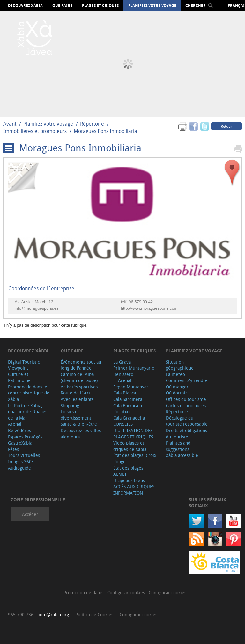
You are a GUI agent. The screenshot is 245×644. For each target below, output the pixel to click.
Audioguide (19, 468)
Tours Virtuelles (24, 455)
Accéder (30, 514)
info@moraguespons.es (37, 308)
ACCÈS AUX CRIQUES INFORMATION (134, 490)
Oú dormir (177, 393)
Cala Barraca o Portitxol (128, 409)
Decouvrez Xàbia (25, 6)
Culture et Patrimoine (19, 377)
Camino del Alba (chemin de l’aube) (79, 377)
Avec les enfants (77, 399)
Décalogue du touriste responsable (187, 421)
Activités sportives (79, 387)
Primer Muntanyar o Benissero (134, 371)
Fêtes (13, 449)
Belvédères (19, 430)
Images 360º (21, 462)
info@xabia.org (54, 615)
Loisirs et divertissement (76, 415)
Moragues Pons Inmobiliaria (105, 131)
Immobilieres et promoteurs (35, 131)
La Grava (122, 362)
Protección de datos (84, 593)
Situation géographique (180, 365)
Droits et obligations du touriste (186, 434)
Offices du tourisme (186, 399)
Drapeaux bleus (129, 480)
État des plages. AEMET (129, 471)
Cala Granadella (129, 418)
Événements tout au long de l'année (81, 365)
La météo (175, 374)
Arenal (15, 424)
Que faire (62, 6)
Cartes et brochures (186, 405)
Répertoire (92, 124)
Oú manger (177, 387)
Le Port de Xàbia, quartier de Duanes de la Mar (28, 412)
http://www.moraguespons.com (149, 308)
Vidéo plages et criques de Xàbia (130, 446)
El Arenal (122, 380)
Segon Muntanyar (131, 387)
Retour (226, 126)
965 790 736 (21, 615)
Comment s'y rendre (187, 380)
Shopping (70, 405)
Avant (10, 124)
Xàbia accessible (182, 455)
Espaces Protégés (25, 437)
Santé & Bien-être (79, 424)
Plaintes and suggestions (178, 446)
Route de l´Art (75, 393)
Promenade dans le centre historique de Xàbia (29, 393)
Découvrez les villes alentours (81, 434)
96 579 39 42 (141, 302)
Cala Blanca (125, 393)
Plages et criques (100, 6)
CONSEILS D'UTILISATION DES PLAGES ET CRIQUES (133, 430)
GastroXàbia (20, 443)
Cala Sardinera (128, 399)
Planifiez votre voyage (152, 6)
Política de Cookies (94, 615)
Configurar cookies (127, 593)
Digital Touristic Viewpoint (24, 365)
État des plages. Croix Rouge (135, 458)
